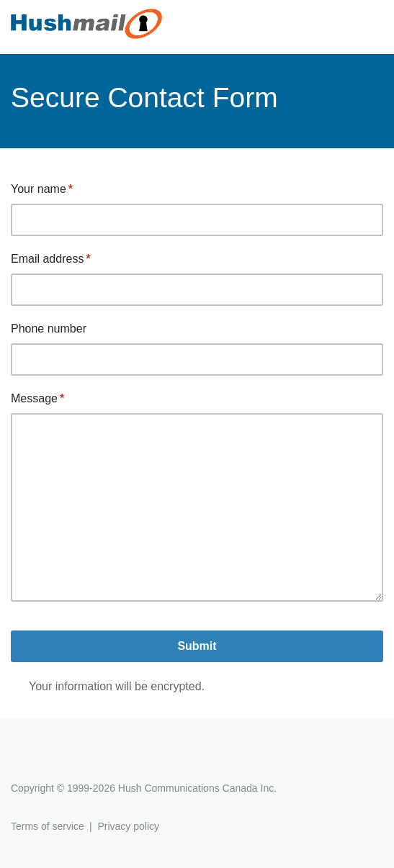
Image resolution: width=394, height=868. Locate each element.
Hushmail (66, 762)
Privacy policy (128, 826)
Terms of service (48, 826)
